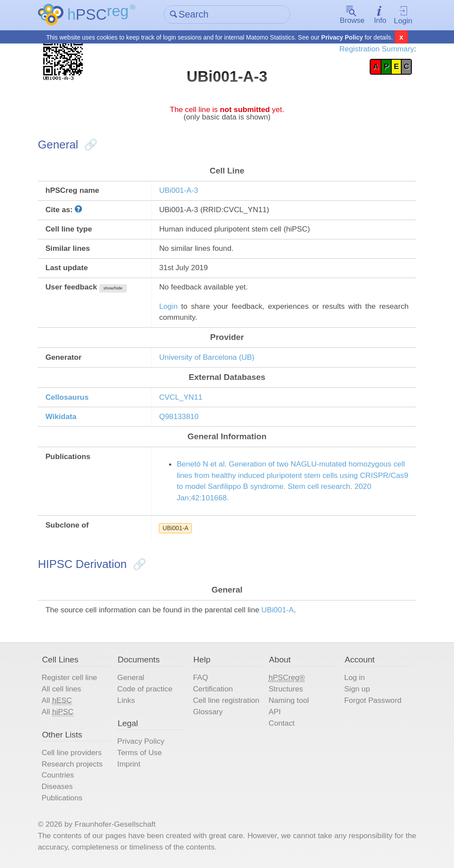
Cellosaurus (67, 397)
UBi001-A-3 (178, 190)
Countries (58, 775)
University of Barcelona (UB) (207, 357)
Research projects (72, 763)
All (57, 700)
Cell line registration (226, 700)
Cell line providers (72, 752)
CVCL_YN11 (181, 397)
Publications (62, 798)
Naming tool (289, 700)
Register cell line (69, 677)
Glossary (208, 711)
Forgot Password (373, 700)
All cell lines (61, 689)
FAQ (200, 677)
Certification (213, 689)
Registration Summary (377, 49)
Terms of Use (139, 752)
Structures (286, 689)
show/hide (113, 288)
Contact (282, 723)
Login (403, 15)
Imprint (129, 763)
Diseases (57, 786)
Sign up (357, 689)
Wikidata (61, 416)
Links (126, 700)
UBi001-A (175, 528)
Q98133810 (179, 416)
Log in (355, 677)
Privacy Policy (342, 37)
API (275, 711)
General (131, 677)
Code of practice (145, 689)
